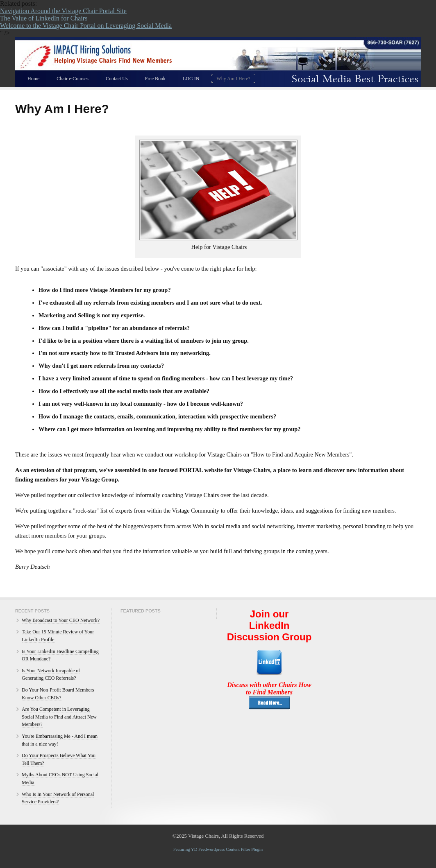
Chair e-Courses (73, 79)
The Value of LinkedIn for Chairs (44, 18)
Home (33, 79)
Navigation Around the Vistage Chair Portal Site (63, 11)
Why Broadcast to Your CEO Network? (61, 620)
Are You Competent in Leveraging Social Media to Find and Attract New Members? (59, 717)
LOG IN (191, 79)
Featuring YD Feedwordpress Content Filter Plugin (218, 849)
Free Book (155, 79)
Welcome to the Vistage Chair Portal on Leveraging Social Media (86, 26)
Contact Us (117, 79)
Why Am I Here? (233, 79)
